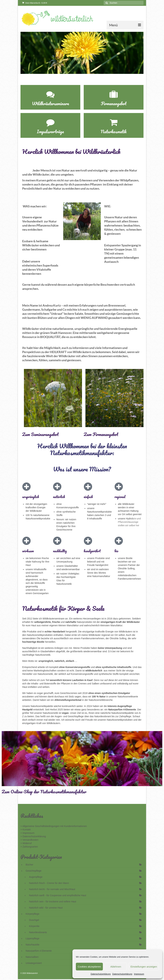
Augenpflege (36, 877)
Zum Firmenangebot (101, 434)
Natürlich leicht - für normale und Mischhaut (52, 889)
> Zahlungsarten (29, 847)
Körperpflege (32, 914)
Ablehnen (116, 967)
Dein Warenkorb (35, 3)
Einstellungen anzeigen (144, 967)
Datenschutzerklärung (101, 974)
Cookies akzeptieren (89, 967)
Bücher (29, 865)
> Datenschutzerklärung (33, 836)
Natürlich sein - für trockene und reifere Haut (53, 902)
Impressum (139, 974)
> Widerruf (26, 843)
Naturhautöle (32, 945)
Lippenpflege (32, 938)
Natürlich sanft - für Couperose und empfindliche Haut (58, 895)
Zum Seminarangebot (40, 434)
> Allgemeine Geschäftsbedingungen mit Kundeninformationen (54, 826)
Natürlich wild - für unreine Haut (46, 908)
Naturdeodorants (38, 932)
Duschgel (34, 920)
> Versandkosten (29, 840)
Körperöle (34, 926)
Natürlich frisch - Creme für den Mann (49, 883)
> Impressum (27, 833)
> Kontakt (26, 830)
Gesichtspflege (34, 871)
